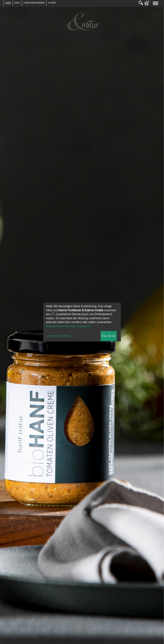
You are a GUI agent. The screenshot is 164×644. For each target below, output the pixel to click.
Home (52, 3)
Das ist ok (109, 336)
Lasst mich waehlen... (59, 336)
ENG (17, 3)
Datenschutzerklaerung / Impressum (68, 326)
